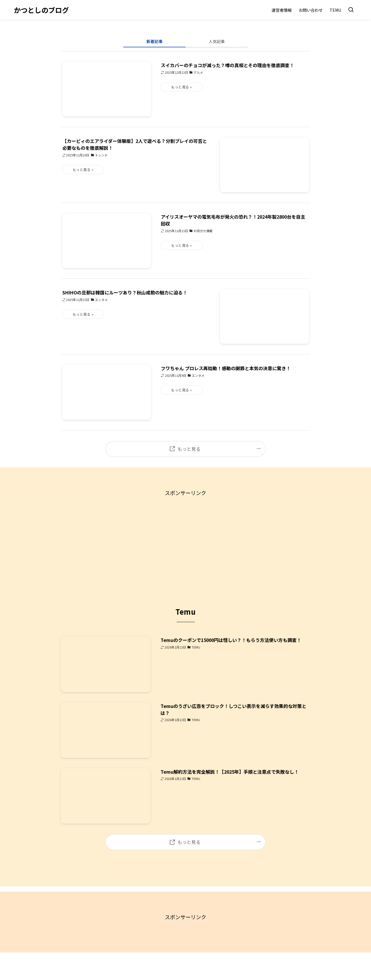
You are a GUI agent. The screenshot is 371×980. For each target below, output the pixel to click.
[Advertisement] (185, 537)
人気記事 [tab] (217, 41)
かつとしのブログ (41, 10)
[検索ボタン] (351, 10)
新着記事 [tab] (154, 41)
